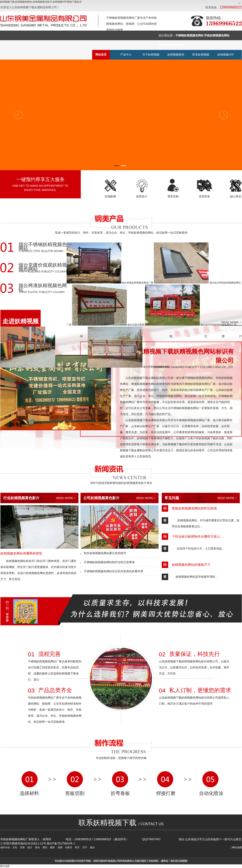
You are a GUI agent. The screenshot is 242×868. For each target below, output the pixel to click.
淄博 (59, 847)
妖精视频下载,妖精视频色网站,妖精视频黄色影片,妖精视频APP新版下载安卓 (41, 2)
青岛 (37, 847)
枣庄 (77, 847)
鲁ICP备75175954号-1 (61, 843)
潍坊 (45, 847)
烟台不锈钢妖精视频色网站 (43, 247)
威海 (52, 847)
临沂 (29, 847)
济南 (22, 847)
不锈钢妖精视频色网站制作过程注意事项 (108, 562)
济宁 (84, 847)
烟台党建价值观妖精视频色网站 (43, 267)
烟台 (92, 847)
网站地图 (237, 847)
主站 (15, 847)
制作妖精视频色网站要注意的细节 (103, 553)
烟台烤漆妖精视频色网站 (43, 288)
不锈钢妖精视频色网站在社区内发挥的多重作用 (112, 571)
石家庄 (68, 847)
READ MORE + (66, 498)
